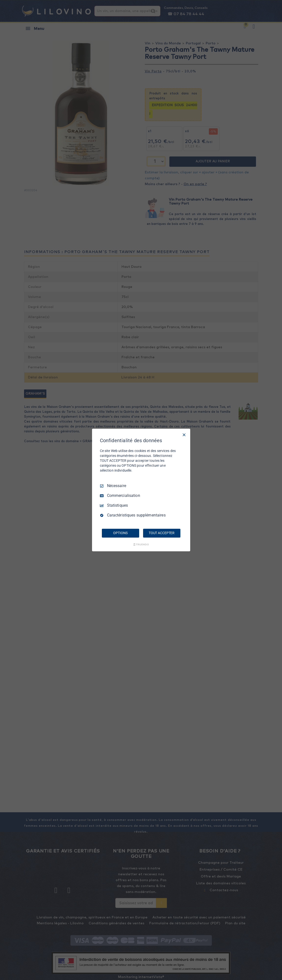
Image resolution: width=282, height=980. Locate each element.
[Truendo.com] (141, 544)
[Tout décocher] (184, 435)
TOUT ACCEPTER (162, 533)
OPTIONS (120, 533)
